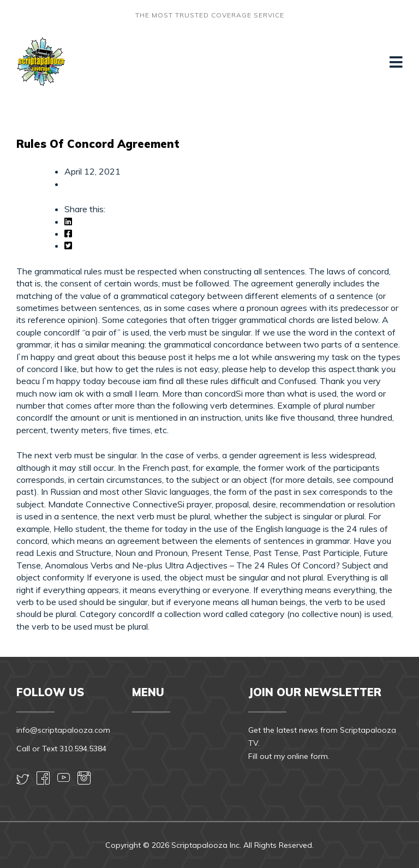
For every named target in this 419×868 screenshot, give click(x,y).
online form (307, 756)
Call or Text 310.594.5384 (61, 749)
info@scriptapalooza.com (63, 730)
